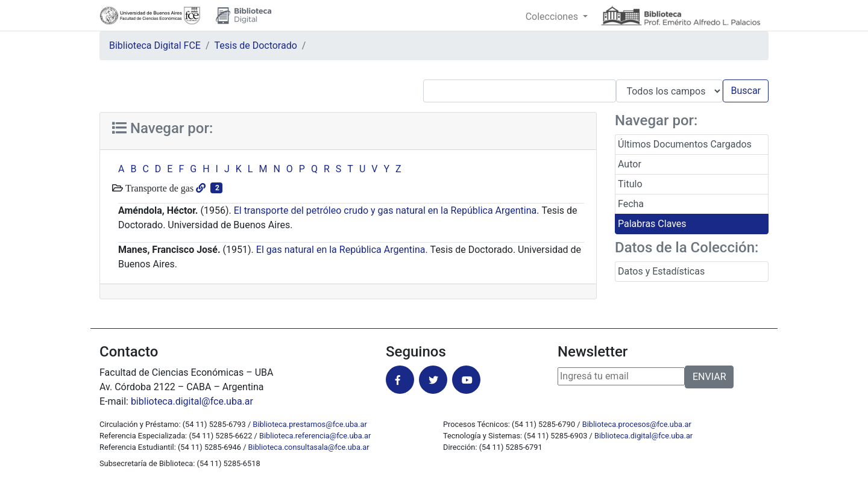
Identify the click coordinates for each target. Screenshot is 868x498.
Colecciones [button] (553, 17)
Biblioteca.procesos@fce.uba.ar (637, 424)
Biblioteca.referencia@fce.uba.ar (315, 436)
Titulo (630, 184)
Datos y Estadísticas (661, 271)
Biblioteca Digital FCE (155, 45)
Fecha (631, 204)
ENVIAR (709, 377)
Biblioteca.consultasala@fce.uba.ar (309, 447)
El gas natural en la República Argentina (341, 250)
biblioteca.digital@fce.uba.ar (192, 401)
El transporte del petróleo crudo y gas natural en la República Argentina (385, 210)
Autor (630, 164)
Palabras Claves (652, 224)
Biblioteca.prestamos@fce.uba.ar (310, 424)
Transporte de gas (158, 188)
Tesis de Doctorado (256, 45)
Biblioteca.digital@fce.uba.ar (643, 436)
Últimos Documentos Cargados (685, 144)
